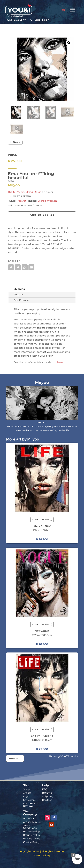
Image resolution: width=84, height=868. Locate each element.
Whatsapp (25, 267)
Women (52, 201)
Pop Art (22, 201)
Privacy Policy (32, 839)
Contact (47, 800)
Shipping (19, 289)
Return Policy (31, 831)
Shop (26, 789)
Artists (27, 793)
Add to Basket (42, 215)
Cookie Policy (31, 842)
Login (27, 796)
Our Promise (21, 300)
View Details (41, 520)
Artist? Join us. (32, 822)
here (60, 362)
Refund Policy (32, 835)
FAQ (45, 789)
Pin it (18, 267)
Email (31, 267)
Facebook (11, 267)
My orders (29, 800)
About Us (29, 818)
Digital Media (16, 192)
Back (17, 142)
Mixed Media (33, 192)
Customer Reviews (29, 805)
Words (42, 201)
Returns (19, 295)
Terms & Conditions (30, 827)
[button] (69, 43)
